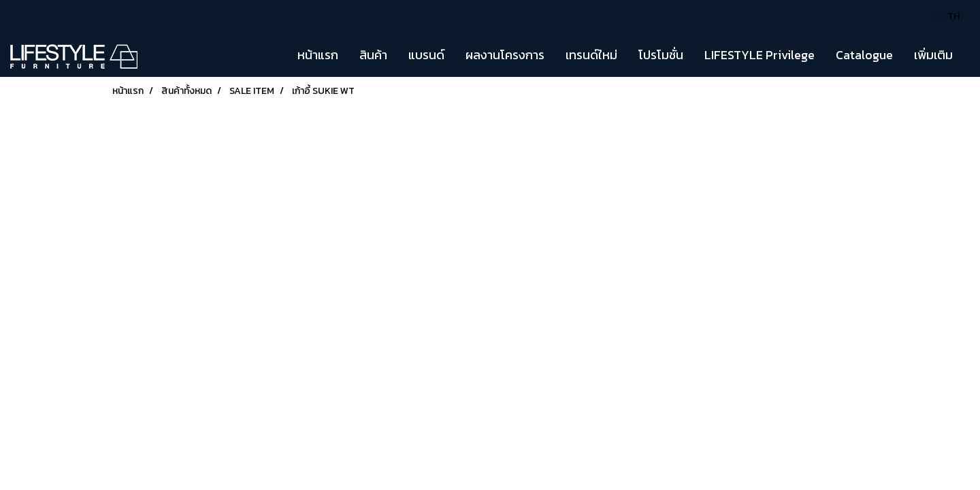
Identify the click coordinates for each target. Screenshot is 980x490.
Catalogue (864, 55)
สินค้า (373, 55)
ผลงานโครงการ (505, 55)
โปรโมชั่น (661, 55)
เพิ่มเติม (933, 55)
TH (946, 16)
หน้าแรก (318, 55)
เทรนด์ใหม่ (591, 55)
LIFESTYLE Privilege (759, 55)
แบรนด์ (426, 55)
